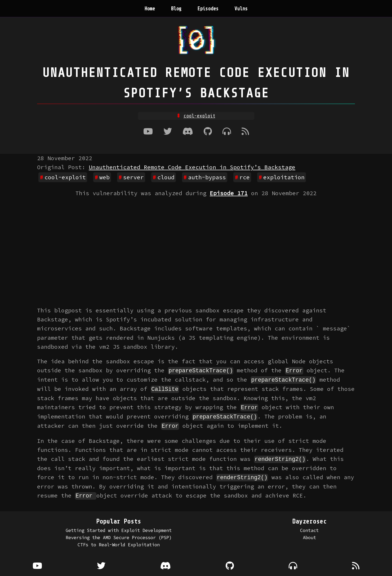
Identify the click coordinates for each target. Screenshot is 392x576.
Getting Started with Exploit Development (119, 528)
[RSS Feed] (245, 132)
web (104, 177)
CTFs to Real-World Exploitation (119, 543)
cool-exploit (65, 177)
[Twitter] (168, 132)
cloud (166, 177)
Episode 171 (229, 193)
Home (150, 9)
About (309, 535)
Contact (309, 528)
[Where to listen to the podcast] (227, 132)
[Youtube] (148, 132)
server (133, 177)
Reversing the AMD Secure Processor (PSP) (119, 535)
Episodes (208, 9)
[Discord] (188, 132)
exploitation (284, 177)
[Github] (208, 132)
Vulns (241, 9)
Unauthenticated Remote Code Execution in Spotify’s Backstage (192, 167)
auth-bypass (207, 177)
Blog (176, 9)
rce (245, 177)
